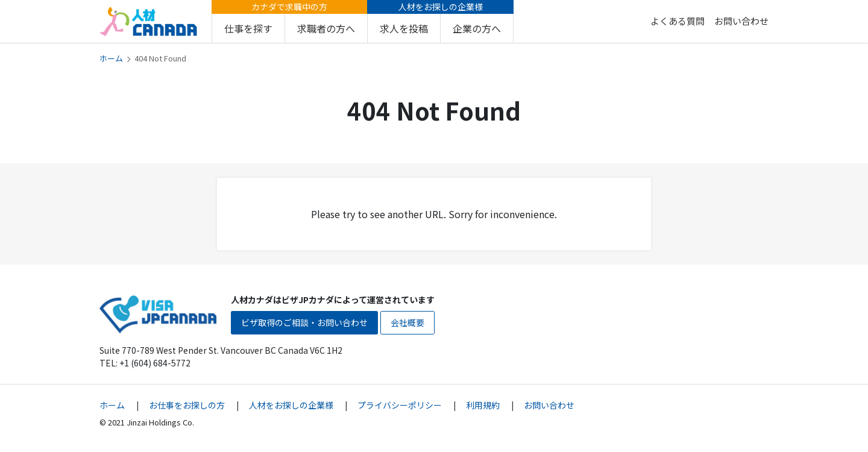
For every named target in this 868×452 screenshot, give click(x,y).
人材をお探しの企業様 (292, 405)
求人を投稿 (404, 28)
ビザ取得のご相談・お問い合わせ (304, 322)
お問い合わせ (741, 21)
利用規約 (484, 405)
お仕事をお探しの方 (188, 405)
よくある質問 (678, 21)
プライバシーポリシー (401, 405)
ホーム (111, 58)
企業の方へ (477, 28)
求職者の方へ (326, 28)
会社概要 (407, 322)
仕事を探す (248, 28)
